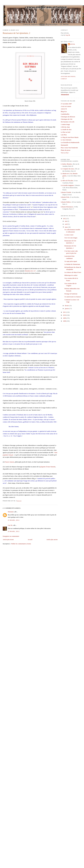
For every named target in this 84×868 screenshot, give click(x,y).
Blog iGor (64, 111)
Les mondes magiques (67, 185)
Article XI (64, 109)
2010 (65, 315)
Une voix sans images (71, 238)
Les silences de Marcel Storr (73, 272)
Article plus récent (8, 540)
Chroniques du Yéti (67, 119)
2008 (65, 321)
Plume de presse (66, 150)
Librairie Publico (66, 202)
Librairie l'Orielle (66, 192)
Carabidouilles (65, 114)
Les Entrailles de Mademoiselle (70, 142)
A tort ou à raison (66, 106)
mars (66, 227)
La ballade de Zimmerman (72, 264)
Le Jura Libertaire (66, 140)
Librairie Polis (65, 197)
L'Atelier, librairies (66, 164)
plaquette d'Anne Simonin (48, 467)
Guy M (68, 35)
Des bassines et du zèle (68, 122)
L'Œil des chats (65, 127)
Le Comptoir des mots (67, 169)
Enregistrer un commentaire (11, 536)
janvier (67, 309)
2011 (65, 312)
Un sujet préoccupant (71, 261)
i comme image (65, 124)
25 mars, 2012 (14, 520)
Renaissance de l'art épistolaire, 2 (16, 33)
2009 (65, 318)
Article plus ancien (52, 540)
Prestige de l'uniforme (71, 294)
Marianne (11, 512)
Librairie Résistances (67, 207)
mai (66, 221)
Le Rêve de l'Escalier (67, 181)
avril (66, 224)
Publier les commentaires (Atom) (21, 544)
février (67, 306)
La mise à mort (69, 235)
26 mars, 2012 (14, 531)
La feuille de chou (66, 130)
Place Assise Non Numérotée (69, 148)
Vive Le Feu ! (65, 153)
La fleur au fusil (66, 132)
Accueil (30, 540)
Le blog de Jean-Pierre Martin (70, 137)
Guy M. (10, 525)
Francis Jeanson (10, 462)
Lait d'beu (64, 135)
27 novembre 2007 (66, 104)
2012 (65, 219)
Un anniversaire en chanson (73, 297)
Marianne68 (64, 145)
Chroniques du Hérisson (68, 117)
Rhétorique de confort (71, 275)
